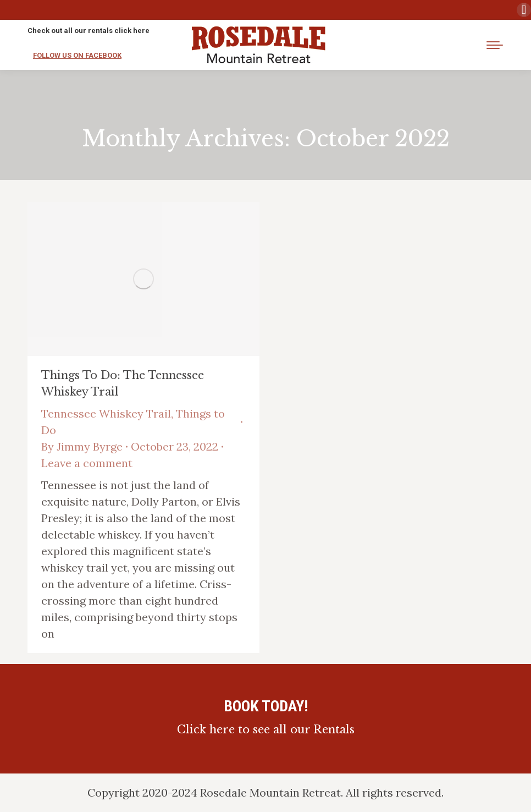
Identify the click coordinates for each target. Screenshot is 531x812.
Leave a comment (87, 463)
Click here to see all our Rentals (266, 729)
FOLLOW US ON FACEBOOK (77, 55)
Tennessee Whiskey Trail (106, 413)
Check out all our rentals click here (88, 31)
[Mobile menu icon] (495, 45)
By (82, 446)
